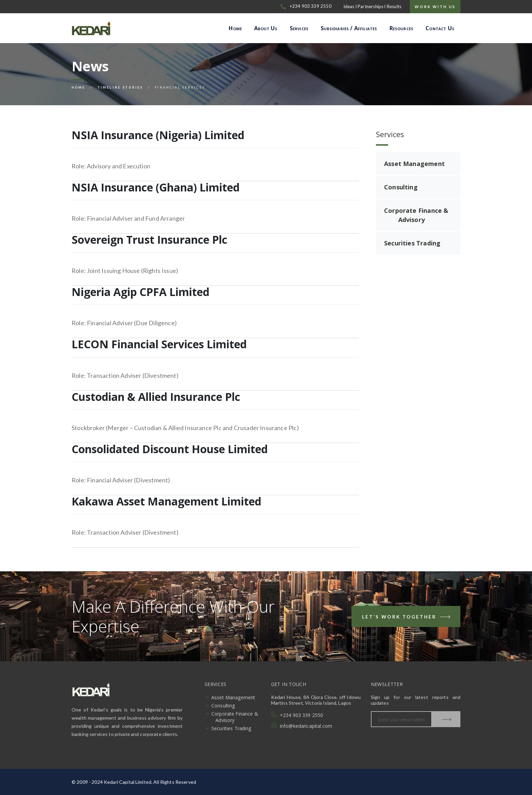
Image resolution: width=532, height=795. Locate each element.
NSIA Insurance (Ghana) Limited (156, 187)
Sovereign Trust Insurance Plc (149, 239)
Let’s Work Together (407, 618)
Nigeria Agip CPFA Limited (140, 292)
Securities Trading (412, 243)
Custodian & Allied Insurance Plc (156, 397)
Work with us (435, 7)
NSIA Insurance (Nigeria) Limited (158, 135)
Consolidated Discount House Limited (170, 449)
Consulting (401, 187)
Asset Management (414, 164)
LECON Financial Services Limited (159, 344)
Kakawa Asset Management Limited (166, 501)
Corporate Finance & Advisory (416, 215)
